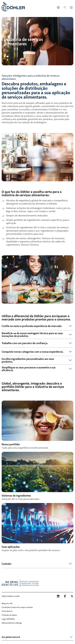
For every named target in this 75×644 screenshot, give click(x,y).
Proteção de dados (9, 615)
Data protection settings (12, 623)
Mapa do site (7, 603)
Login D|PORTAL (8, 619)
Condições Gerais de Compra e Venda (17, 607)
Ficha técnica (7, 611)
